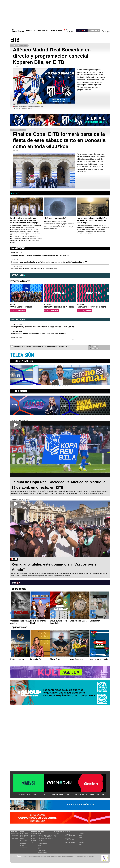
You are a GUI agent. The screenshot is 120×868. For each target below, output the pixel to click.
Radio (53, 31)
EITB (15, 40)
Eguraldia (34, 842)
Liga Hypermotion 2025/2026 (45, 839)
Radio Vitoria (24, 837)
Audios (55, 837)
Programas (23, 844)
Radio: (22, 832)
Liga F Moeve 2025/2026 (44, 837)
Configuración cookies (67, 856)
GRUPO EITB (94, 31)
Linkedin (81, 841)
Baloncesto (41, 849)
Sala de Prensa (70, 842)
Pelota (40, 845)
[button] (108, 293)
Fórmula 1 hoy (42, 840)
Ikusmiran (34, 840)
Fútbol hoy (41, 833)
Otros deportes (42, 850)
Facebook (82, 834)
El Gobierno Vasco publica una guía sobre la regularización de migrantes (40, 255)
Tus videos (94, 348)
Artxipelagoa (23, 847)
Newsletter (82, 832)
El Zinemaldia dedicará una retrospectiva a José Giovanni (34, 269)
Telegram (81, 839)
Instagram (82, 837)
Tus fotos (94, 346)
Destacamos (24, 361)
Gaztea (22, 839)
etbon (22, 391)
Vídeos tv (14, 837)
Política (33, 837)
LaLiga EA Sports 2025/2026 (45, 835)
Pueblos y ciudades (72, 841)
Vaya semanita (15, 839)
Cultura (33, 839)
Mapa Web (91, 856)
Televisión (46, 31)
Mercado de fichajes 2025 (45, 842)
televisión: (15, 832)
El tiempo (68, 833)
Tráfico (68, 834)
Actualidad (34, 833)
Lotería (68, 838)
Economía (34, 835)
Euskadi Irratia (24, 833)
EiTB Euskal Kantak (25, 842)
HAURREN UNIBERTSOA (24, 795)
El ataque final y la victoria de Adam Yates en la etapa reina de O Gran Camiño (43, 327)
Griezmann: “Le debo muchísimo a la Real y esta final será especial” (39, 334)
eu (106, 32)
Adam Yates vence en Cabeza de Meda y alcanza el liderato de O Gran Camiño (43, 340)
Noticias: (34, 832)
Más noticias (18, 248)
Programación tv (15, 833)
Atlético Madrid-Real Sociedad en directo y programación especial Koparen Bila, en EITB (52, 56)
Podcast (22, 845)
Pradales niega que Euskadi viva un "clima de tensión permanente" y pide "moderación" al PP (49, 262)
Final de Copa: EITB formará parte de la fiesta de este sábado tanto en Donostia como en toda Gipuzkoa (59, 140)
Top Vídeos (56, 833)
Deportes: (41, 832)
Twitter (81, 835)
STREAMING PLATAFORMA (57, 795)
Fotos (55, 835)
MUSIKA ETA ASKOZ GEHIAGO (90, 795)
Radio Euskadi (24, 835)
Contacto (85, 856)
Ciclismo (40, 847)
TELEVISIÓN (22, 355)
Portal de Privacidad (37, 856)
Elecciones (69, 837)
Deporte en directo (43, 852)
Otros (59, 31)
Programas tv (14, 835)
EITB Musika (24, 840)
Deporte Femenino (43, 844)
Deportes (37, 31)
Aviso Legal (47, 856)
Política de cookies (56, 856)
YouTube (81, 843)
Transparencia (78, 856)
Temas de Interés (71, 840)
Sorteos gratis (70, 836)
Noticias (29, 31)
